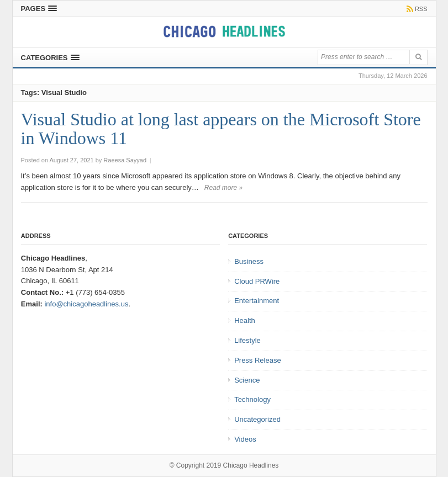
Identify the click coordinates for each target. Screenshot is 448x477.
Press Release (258, 360)
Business (249, 261)
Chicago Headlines (251, 465)
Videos (245, 439)
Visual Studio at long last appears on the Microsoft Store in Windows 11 (221, 129)
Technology (252, 399)
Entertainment (257, 301)
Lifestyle (247, 340)
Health (245, 320)
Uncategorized (257, 419)
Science (247, 380)
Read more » (223, 188)
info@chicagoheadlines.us (86, 304)
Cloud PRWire (257, 281)
